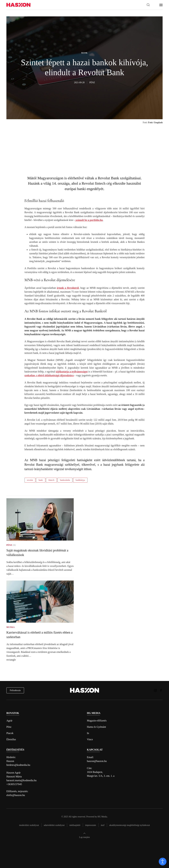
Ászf (103, 825)
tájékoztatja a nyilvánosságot (72, 372)
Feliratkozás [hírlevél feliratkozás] (15, 690)
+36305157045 (14, 784)
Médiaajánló (75, 825)
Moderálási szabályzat (29, 825)
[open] (163, 862)
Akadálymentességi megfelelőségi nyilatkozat (130, 825)
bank (41, 480)
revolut (30, 480)
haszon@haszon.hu (97, 761)
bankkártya (80, 480)
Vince (90, 739)
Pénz (9, 727)
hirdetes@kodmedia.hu (18, 765)
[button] (148, 5)
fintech (51, 480)
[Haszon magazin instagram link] (155, 690)
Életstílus (11, 739)
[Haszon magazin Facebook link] (161, 690)
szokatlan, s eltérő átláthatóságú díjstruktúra (49, 375)
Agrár (9, 721)
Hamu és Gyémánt (97, 727)
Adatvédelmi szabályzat (54, 825)
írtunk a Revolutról (68, 288)
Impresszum (91, 825)
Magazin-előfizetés (97, 721)
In (88, 733)
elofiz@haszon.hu (16, 795)
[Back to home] (18, 5)
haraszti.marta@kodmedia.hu (21, 780)
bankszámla (65, 480)
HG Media (102, 817)
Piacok (10, 733)
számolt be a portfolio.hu (89, 220)
